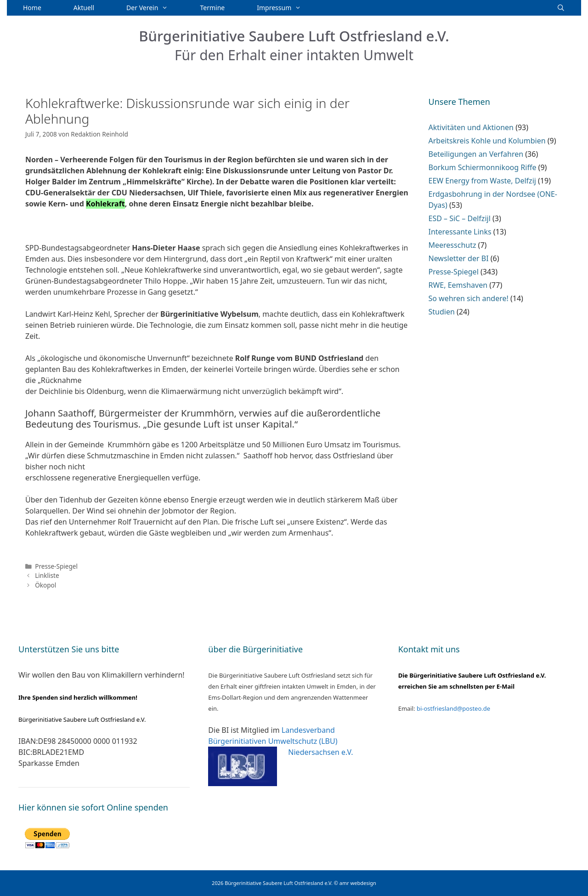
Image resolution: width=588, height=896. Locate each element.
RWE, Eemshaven (458, 285)
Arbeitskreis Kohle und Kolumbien (487, 141)
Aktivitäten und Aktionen (471, 127)
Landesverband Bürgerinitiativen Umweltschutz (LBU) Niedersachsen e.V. (280, 741)
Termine (213, 8)
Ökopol (45, 585)
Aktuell (84, 8)
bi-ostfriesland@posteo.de (453, 708)
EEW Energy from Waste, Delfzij (482, 181)
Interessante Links (460, 232)
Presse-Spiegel (56, 566)
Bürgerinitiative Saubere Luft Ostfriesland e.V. (294, 36)
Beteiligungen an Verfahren (476, 154)
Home (32, 8)
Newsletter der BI (459, 258)
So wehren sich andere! (469, 298)
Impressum (287, 8)
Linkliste (47, 575)
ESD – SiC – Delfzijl (460, 218)
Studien (442, 312)
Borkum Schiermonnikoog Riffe (483, 167)
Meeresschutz (452, 245)
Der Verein (155, 8)
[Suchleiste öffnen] (561, 8)
